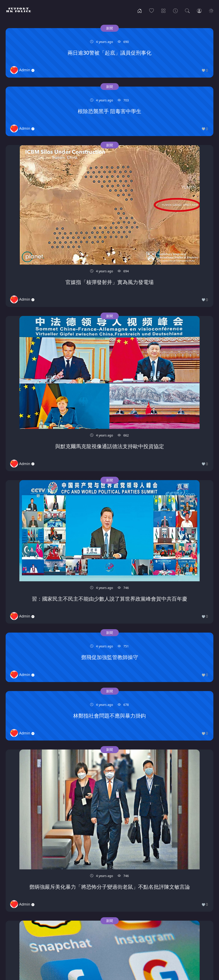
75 (96, 940)
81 (159, 940)
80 (149, 940)
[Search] (187, 10)
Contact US (111, 958)
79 (138, 940)
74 (86, 940)
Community (87, 958)
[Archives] (175, 10)
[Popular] (152, 10)
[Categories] (163, 10)
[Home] (140, 10)
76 (107, 940)
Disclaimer (133, 958)
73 (75, 940)
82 (170, 940)
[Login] (199, 10)
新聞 (40, 28)
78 (128, 940)
